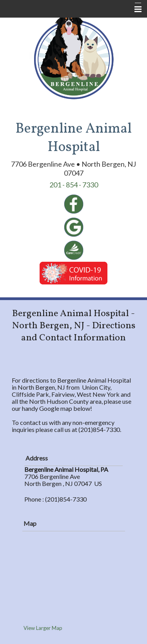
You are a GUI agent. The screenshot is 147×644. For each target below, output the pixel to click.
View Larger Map (43, 628)
